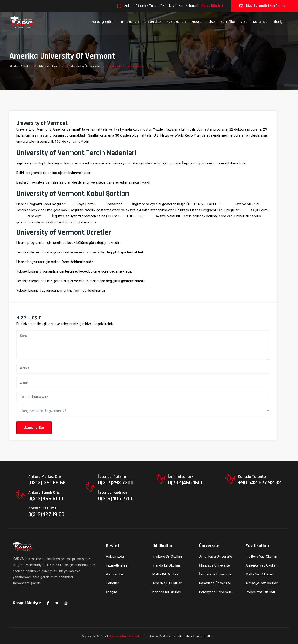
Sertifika (228, 22)
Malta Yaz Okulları (259, 574)
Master (197, 22)
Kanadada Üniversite (215, 583)
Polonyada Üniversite (215, 592)
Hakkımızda (115, 557)
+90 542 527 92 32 (259, 483)
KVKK (178, 636)
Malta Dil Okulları (165, 574)
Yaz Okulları (176, 22)
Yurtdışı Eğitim (103, 22)
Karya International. (125, 636)
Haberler (113, 583)
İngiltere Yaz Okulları (261, 557)
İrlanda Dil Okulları (166, 565)
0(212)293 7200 (116, 483)
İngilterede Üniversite (215, 574)
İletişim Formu (275, 6)
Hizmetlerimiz (117, 565)
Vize (244, 22)
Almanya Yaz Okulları (262, 583)
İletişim (280, 22)
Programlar (115, 574)
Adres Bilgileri (212, 6)
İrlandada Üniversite (214, 565)
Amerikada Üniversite (216, 557)
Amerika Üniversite (86, 66)
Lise (212, 22)
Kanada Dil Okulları (167, 592)
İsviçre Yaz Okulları (260, 592)
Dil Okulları (130, 22)
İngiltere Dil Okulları (167, 557)
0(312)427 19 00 (46, 514)
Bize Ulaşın (194, 636)
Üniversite (152, 22)
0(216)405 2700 (116, 499)
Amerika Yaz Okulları (262, 565)
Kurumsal (261, 22)
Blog (210, 636)
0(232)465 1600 (186, 483)
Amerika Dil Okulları (167, 583)
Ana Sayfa (20, 66)
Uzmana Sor (34, 428)
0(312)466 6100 (46, 499)
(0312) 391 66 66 (47, 483)
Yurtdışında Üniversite (51, 66)
